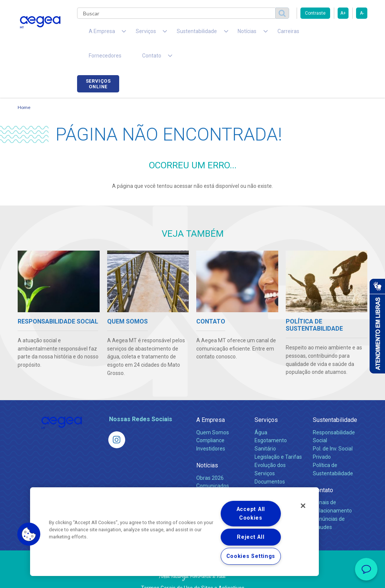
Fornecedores (292, 34)
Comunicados (213, 467)
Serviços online (346, 35)
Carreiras (252, 34)
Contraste (315, 13)
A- (362, 13)
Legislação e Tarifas (278, 438)
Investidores (211, 430)
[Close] (303, 506)
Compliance (210, 422)
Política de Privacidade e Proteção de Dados (192, 577)
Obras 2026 (210, 459)
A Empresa (211, 401)
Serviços (266, 401)
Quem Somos (213, 413)
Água (261, 413)
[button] (29, 534)
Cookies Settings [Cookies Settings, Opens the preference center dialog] (251, 556)
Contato (323, 471)
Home (24, 88)
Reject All (251, 537)
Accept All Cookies (251, 514)
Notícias (207, 447)
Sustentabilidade (335, 401)
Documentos (270, 463)
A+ (343, 13)
